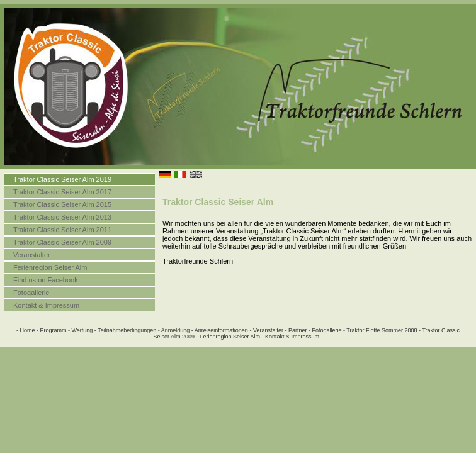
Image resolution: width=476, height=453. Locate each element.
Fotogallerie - (328, 330)
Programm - (55, 330)
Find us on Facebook (46, 280)
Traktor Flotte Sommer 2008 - (383, 330)
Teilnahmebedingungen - (129, 330)
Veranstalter (32, 255)
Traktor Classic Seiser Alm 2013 (62, 217)
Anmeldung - (177, 330)
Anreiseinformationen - (223, 330)
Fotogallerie (31, 293)
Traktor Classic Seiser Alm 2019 (62, 179)
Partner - (299, 330)
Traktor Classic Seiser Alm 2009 (62, 242)
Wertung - (83, 330)
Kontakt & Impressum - (294, 337)
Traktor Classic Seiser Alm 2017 (62, 192)
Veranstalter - (270, 330)
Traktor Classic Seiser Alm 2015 (62, 204)
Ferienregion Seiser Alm (50, 267)
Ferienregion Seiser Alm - (232, 337)
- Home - (27, 330)
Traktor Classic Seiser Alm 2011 (62, 230)
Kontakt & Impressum (46, 305)
